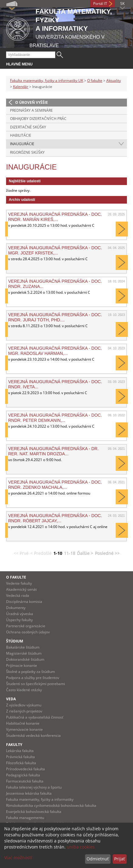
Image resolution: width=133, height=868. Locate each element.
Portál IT (100, 3)
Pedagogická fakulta (23, 775)
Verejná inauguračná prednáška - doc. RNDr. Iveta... (55, 384)
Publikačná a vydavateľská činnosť (35, 717)
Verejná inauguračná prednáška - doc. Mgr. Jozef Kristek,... (55, 250)
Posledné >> (107, 553)
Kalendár (21, 87)
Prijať (119, 859)
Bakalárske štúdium (23, 647)
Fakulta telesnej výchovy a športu (34, 787)
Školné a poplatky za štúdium (31, 672)
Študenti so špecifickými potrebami (36, 684)
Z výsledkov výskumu (24, 705)
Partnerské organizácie (26, 626)
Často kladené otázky (24, 690)
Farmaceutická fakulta (25, 781)
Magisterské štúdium (24, 653)
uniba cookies (81, 847)
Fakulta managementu (25, 818)
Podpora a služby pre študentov (33, 678)
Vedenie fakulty (19, 583)
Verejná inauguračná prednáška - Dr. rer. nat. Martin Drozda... (53, 451)
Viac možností (18, 857)
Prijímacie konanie (22, 665)
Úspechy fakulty (19, 620)
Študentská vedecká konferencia (33, 735)
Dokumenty (16, 608)
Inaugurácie (22, 144)
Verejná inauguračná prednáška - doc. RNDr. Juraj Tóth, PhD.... (55, 317)
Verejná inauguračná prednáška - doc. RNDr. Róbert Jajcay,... (55, 518)
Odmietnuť (98, 859)
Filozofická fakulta (21, 763)
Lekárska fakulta (20, 751)
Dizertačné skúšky (28, 127)
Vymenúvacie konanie (24, 729)
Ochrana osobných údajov (28, 632)
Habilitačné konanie (23, 723)
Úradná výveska (20, 614)
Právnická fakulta (20, 757)
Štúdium (15, 641)
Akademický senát (21, 589)
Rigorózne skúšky (27, 152)
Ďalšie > (85, 553)
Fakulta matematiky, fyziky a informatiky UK (47, 80)
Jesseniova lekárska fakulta (29, 793)
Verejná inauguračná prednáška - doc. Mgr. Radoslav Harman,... (55, 351)
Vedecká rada (18, 595)
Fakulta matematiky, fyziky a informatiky (40, 799)
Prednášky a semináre (31, 110)
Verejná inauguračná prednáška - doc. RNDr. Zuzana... (55, 284)
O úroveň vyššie (32, 102)
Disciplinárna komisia (24, 602)
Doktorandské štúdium (25, 659)
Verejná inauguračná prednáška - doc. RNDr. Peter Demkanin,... (55, 418)
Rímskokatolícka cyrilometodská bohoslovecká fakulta (51, 805)
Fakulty (14, 745)
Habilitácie (21, 135)
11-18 (70, 553)
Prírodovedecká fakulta (26, 769)
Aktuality (114, 80)
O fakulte (95, 80)
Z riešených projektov (24, 711)
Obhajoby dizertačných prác (38, 119)
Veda (11, 699)
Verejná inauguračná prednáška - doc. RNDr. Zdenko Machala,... (55, 485)
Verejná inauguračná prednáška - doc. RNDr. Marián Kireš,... (55, 217)
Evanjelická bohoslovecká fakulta (34, 812)
